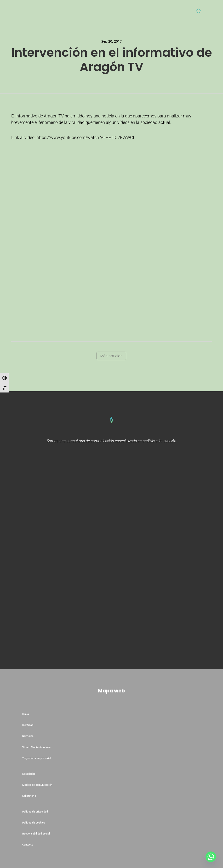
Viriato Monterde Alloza (36, 747)
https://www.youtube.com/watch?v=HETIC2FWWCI (85, 137)
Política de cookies (34, 823)
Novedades (29, 774)
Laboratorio (29, 796)
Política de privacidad (35, 812)
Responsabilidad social (36, 834)
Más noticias (111, 356)
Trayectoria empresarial (37, 758)
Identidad (28, 725)
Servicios (28, 736)
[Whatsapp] (211, 857)
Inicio (26, 714)
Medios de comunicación (37, 785)
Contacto (28, 845)
